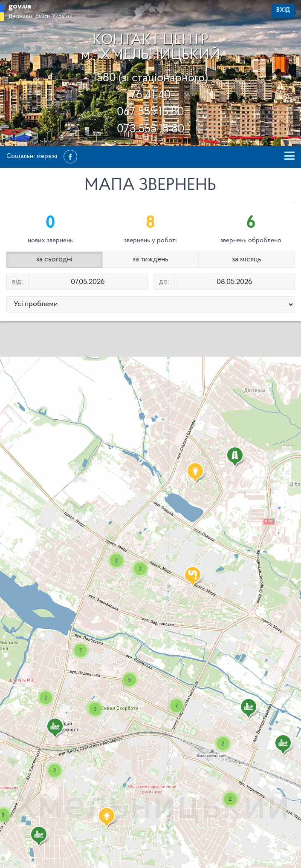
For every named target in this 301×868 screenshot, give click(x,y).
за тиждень (150, 259)
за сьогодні (54, 259)
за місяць (247, 259)
